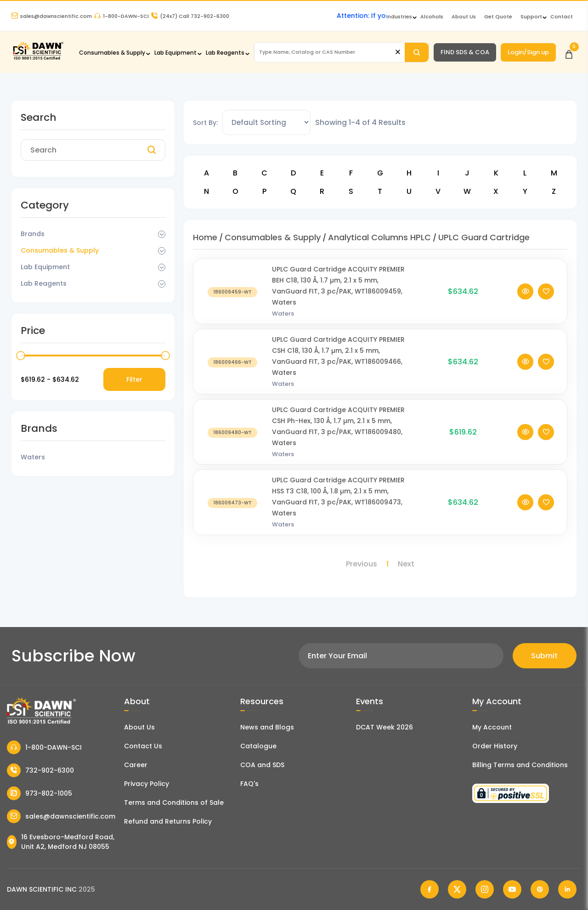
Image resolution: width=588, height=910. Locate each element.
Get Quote (498, 17)
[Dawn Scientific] (38, 59)
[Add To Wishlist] (546, 305)
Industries (399, 17)
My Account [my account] (492, 727)
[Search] (417, 52)
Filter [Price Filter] (134, 379)
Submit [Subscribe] (544, 656)
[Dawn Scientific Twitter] (457, 889)
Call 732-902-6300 (190, 16)
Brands (33, 234)
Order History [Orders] (495, 746)
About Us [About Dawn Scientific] (464, 17)
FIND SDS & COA (465, 52)
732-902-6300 (40, 770)
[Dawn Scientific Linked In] (567, 889)
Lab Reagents (225, 53)
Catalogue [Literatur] (258, 746)
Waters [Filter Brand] (33, 457)
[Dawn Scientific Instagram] (485, 889)
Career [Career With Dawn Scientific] (136, 765)
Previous (362, 564)
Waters (283, 327)
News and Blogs (267, 727)
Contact (562, 17)
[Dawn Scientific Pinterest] (540, 889)
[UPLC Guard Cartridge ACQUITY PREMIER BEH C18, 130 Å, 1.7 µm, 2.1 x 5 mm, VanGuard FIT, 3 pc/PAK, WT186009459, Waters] (233, 305)
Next (406, 564)
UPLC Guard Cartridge (484, 237)
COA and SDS (262, 765)
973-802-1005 (40, 793)
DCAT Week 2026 (384, 727)
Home (205, 237)
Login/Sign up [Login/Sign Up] (528, 52)
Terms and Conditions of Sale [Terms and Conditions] (174, 803)
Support (531, 17)
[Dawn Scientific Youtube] (512, 889)
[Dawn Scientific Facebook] (430, 889)
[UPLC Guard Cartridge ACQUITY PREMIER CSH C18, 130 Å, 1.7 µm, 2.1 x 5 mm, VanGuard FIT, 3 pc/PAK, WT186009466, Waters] (233, 376)
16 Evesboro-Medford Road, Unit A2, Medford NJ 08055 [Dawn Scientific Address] (61, 842)
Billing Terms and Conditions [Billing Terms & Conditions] (520, 765)
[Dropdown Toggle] (162, 234)
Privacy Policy (147, 784)
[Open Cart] (569, 52)
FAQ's (249, 784)
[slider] (21, 356)
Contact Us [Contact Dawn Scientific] (143, 746)
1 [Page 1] (387, 564)
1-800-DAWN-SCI (122, 16)
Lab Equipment (175, 53)
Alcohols (432, 17)
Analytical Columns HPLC (379, 237)
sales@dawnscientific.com (52, 16)
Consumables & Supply (112, 53)
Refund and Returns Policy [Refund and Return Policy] (168, 821)
